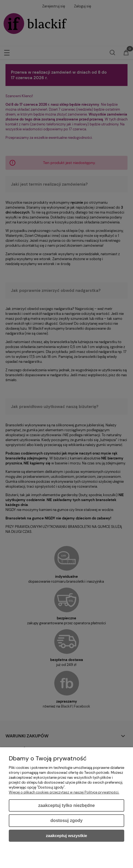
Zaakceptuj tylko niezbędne (66, 805)
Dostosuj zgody (66, 820)
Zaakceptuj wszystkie (66, 836)
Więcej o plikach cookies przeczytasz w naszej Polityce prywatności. (64, 792)
